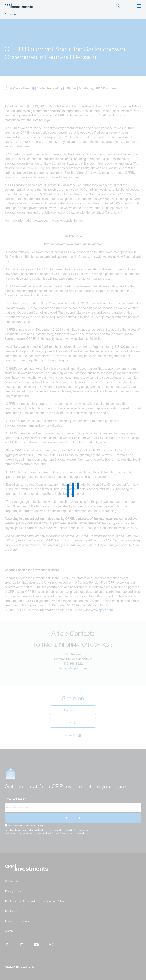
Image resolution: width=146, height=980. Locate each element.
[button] (139, 6)
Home (12, 14)
